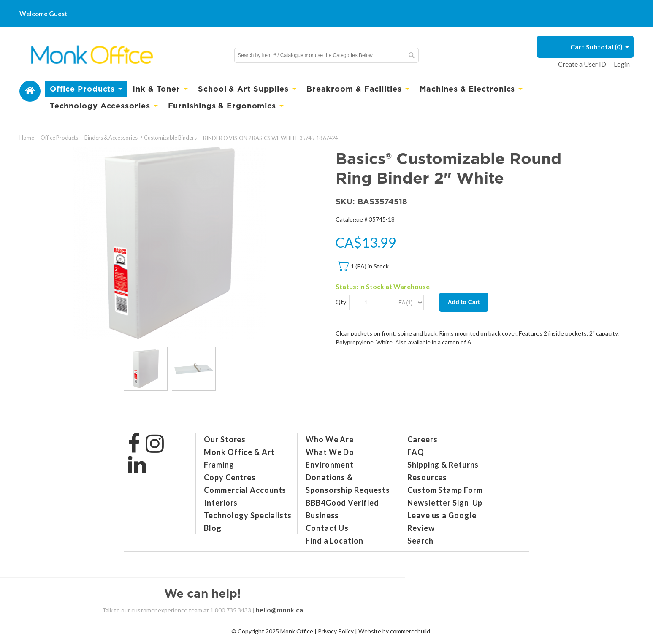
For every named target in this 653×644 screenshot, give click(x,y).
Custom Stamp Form (445, 490)
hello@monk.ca (279, 610)
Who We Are (330, 439)
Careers (422, 439)
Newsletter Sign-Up (445, 503)
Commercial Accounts (245, 490)
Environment (330, 465)
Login (622, 64)
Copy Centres (230, 477)
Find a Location (335, 541)
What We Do (330, 452)
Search (420, 541)
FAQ (416, 452)
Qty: (342, 302)
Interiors (221, 503)
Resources (427, 477)
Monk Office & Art (239, 452)
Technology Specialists (248, 515)
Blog (213, 528)
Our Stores (225, 439)
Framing (219, 465)
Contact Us (327, 528)
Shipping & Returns (443, 465)
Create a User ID (582, 64)
